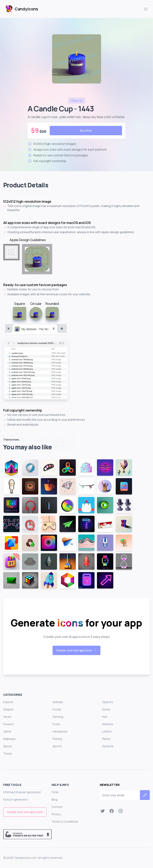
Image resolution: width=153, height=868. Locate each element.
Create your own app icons (76, 650)
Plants (106, 739)
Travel (7, 753)
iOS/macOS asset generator (22, 792)
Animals (58, 702)
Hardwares (60, 731)
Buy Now (86, 130)
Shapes (8, 709)
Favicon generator (16, 799)
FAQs (55, 792)
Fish (105, 717)
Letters (107, 731)
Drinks (106, 709)
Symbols (108, 746)
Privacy (56, 814)
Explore (8, 702)
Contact (57, 807)
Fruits (56, 724)
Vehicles (108, 724)
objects (77, 101)
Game (7, 731)
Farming (58, 717)
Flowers (9, 724)
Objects (108, 702)
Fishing (57, 739)
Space (8, 746)
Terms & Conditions (65, 822)
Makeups (9, 739)
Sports (57, 746)
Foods (57, 709)
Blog (54, 799)
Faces (7, 717)
